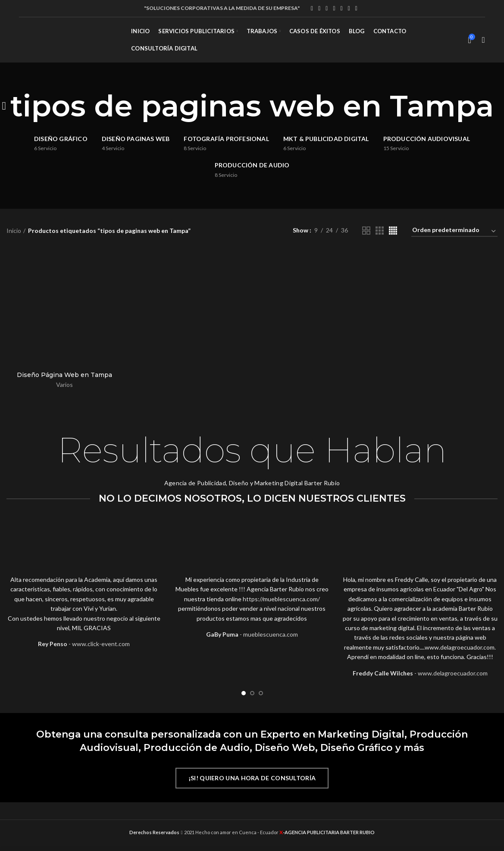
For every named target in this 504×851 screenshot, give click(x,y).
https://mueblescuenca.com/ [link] (281, 599)
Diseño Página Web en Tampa (64, 375)
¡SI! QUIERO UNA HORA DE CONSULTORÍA (252, 778)
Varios (64, 385)
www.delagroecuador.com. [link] (460, 647)
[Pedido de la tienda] (454, 231)
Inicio (14, 231)
